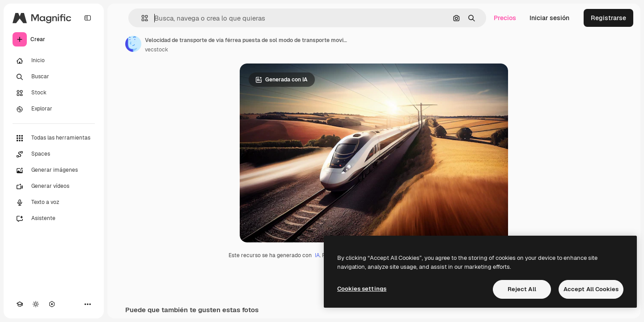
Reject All (522, 289)
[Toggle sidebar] (88, 18)
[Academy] (20, 304)
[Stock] (54, 93)
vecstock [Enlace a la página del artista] (157, 50)
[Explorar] (54, 109)
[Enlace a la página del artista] (133, 44)
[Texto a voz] (54, 203)
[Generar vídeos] (54, 186)
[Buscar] (54, 77)
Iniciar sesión (549, 18)
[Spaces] (54, 154)
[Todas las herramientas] (54, 138)
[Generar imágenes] (54, 170)
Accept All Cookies (591, 289)
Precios (505, 18)
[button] (141, 18)
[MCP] (52, 304)
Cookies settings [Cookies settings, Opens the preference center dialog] (362, 289)
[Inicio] (54, 61)
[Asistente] (54, 219)
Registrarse (608, 18)
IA (317, 255)
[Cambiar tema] (36, 304)
